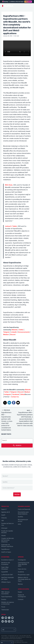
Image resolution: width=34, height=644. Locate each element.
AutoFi (3, 515)
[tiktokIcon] (6, 622)
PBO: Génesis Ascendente (5, 593)
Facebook (15, 394)
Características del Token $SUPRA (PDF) (24, 564)
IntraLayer (4, 528)
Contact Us (15, 397)
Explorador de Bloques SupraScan (7, 546)
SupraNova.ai (5, 549)
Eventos (4, 599)
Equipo (20, 592)
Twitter (21, 330)
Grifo (19, 524)
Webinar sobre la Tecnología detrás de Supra (24, 579)
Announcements (24, 332)
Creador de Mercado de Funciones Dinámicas (8, 540)
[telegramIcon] (3, 618)
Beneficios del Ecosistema (6, 563)
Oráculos (4, 518)
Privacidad (4, 636)
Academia (21, 572)
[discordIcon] (6, 618)
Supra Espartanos (7, 597)
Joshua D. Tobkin (11, 226)
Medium (6, 334)
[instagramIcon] (9, 622)
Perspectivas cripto (24, 575)
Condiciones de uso (13, 636)
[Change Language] (9, 630)
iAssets (4, 535)
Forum (3, 607)
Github (22, 394)
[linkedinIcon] (3, 622)
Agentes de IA (6, 512)
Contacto (21, 599)
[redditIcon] (12, 622)
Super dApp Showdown (5, 568)
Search (17, 445)
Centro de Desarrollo (24, 509)
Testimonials (5, 610)
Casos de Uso (22, 569)
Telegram (6, 332)
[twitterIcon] (9, 618)
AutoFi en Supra (6, 552)
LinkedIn (14, 332)
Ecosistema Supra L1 (8, 560)
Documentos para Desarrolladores (23, 513)
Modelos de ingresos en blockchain (8, 603)
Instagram (7, 394)
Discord (13, 334)
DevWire (20, 517)
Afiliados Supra (6, 582)
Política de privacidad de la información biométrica (16, 638)
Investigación (22, 560)
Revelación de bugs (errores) (17, 637)
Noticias (20, 584)
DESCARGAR (28, 2)
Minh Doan (9, 185)
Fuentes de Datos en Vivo (8, 524)
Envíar (17, 494)
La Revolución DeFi (7, 575)
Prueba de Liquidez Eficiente (7, 532)
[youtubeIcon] (12, 618)
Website (15, 330)
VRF (3, 521)
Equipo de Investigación (22, 596)
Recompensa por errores (23, 520)
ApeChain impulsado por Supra (8, 578)
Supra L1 (4, 509)
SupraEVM (5, 572)
